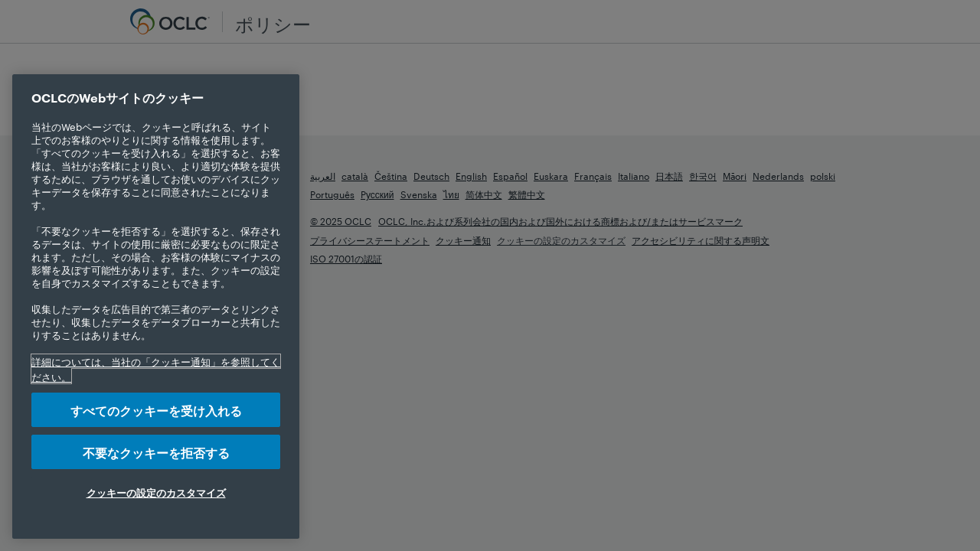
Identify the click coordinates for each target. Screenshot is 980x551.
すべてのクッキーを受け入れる (156, 410)
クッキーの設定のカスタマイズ (156, 492)
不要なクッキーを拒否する (156, 452)
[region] (156, 306)
